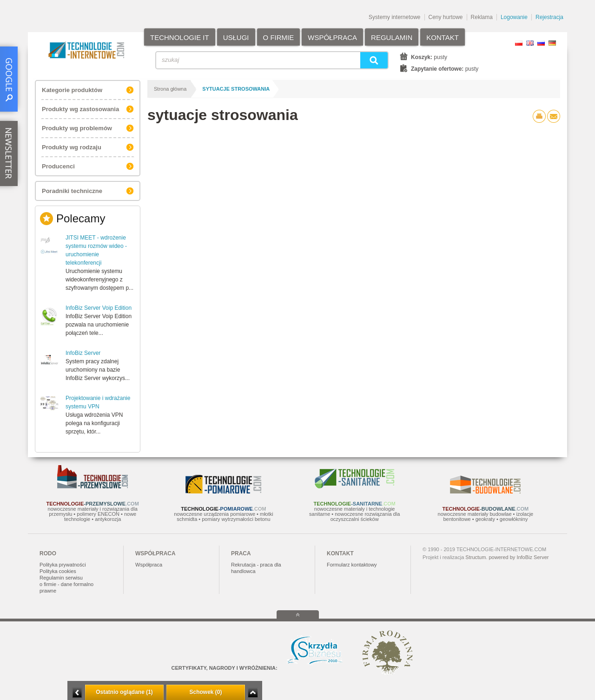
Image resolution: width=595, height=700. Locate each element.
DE (552, 43)
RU (541, 43)
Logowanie (514, 17)
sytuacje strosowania (236, 89)
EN (530, 43)
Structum (476, 557)
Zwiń (253, 693)
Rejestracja (549, 17)
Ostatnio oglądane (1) (124, 692)
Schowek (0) (205, 692)
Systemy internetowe (394, 17)
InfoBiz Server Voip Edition (99, 308)
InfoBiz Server (83, 353)
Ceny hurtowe (446, 17)
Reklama (482, 17)
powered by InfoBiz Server (519, 557)
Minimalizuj (77, 693)
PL (519, 43)
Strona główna (170, 89)
